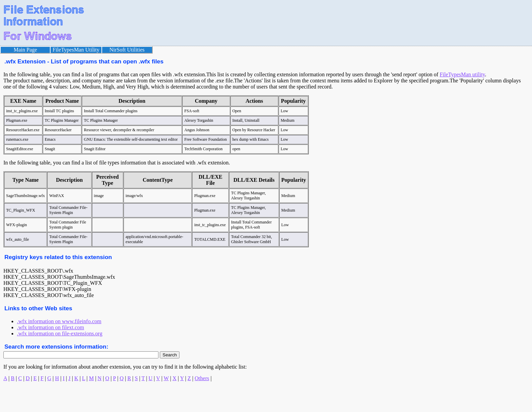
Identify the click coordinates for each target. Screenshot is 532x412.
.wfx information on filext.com (51, 327)
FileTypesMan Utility (76, 50)
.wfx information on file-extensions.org (60, 333)
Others (202, 378)
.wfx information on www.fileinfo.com (59, 321)
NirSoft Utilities (127, 50)
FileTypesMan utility (462, 74)
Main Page (25, 50)
